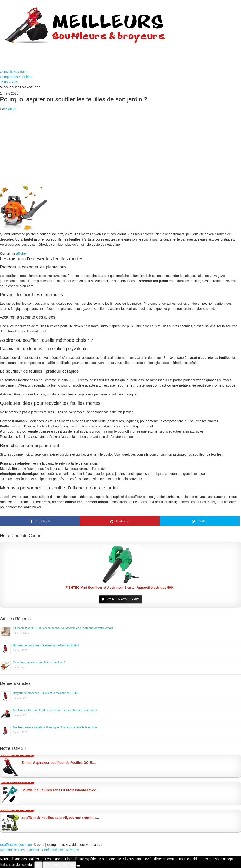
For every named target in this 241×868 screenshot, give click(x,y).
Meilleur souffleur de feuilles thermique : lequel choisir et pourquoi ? (55, 710)
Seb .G (11, 109)
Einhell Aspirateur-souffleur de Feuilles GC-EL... (59, 763)
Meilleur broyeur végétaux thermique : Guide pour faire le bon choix (55, 727)
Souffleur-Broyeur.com (16, 845)
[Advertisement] (120, 148)
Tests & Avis (9, 82)
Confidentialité (52, 850)
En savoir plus (64, 865)
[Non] (78, 866)
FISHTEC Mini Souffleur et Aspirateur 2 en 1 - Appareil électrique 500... (120, 588)
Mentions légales (12, 850)
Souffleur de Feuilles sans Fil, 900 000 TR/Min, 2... (60, 818)
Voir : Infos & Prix (123, 599)
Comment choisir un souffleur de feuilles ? (39, 663)
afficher (21, 253)
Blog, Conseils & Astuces (20, 87)
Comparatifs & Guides (16, 77)
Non (47, 865)
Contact (33, 850)
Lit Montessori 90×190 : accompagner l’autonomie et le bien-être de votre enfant (63, 628)
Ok (38, 865)
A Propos (72, 850)
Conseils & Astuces (14, 72)
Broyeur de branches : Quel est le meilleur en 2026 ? (46, 645)
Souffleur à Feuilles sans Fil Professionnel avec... (60, 790)
